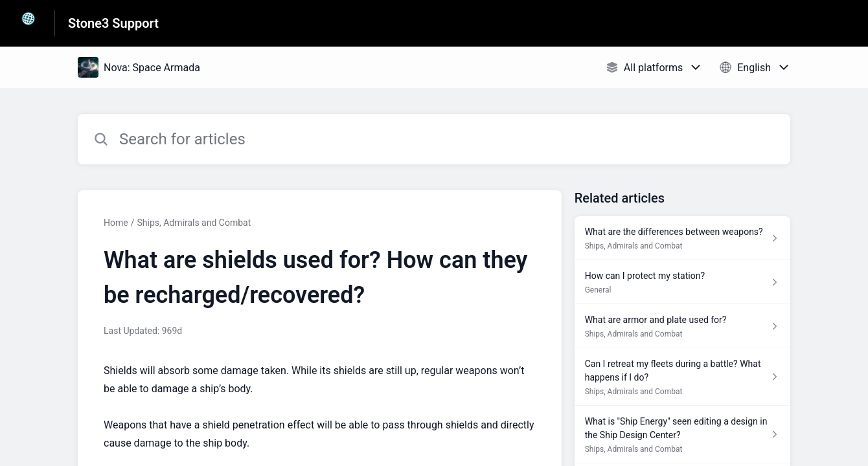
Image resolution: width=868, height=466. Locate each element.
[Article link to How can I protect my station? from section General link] (682, 282)
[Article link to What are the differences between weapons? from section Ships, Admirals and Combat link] (682, 238)
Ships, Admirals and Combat (194, 223)
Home (116, 223)
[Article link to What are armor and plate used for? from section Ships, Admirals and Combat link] (682, 326)
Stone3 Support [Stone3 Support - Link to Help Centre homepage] (113, 23)
